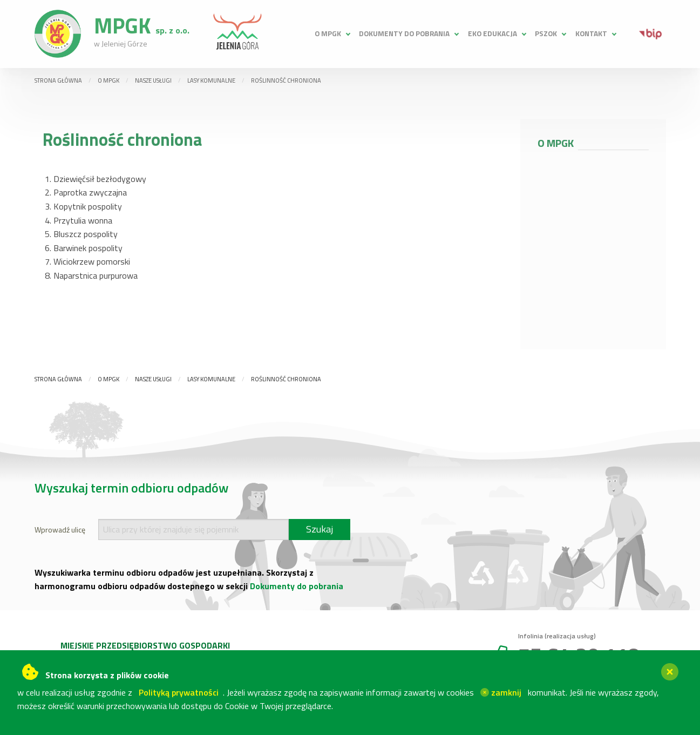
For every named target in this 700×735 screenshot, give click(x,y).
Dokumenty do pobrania (404, 33)
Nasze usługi (153, 80)
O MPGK (328, 33)
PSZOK (546, 33)
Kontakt (591, 33)
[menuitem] (332, 34)
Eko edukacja (492, 33)
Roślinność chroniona (286, 80)
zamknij (501, 692)
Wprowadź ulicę (60, 530)
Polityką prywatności (179, 692)
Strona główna (58, 80)
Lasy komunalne (211, 80)
